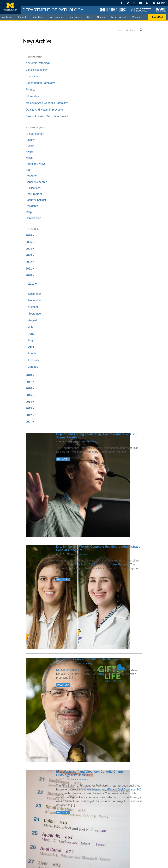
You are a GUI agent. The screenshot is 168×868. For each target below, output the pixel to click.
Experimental (56, 17)
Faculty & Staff (120, 17)
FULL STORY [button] (63, 459)
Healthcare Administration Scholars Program (102, 564)
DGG (90, 17)
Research (32, 176)
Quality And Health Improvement (45, 110)
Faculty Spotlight (36, 200)
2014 (30, 402)
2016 (30, 388)
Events (30, 146)
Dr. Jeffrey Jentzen (68, 670)
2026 (30, 235)
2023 (30, 255)
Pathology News (36, 164)
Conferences (34, 218)
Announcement (35, 134)
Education (38, 17)
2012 (30, 415)
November (35, 300)
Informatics (75, 17)
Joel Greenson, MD (130, 790)
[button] (113, 10)
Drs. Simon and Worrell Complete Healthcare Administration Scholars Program (99, 548)
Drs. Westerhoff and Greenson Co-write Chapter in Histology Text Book (92, 773)
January (33, 367)
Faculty (30, 140)
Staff (29, 170)
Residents (32, 206)
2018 (30, 375)
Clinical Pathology (37, 70)
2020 (30, 275)
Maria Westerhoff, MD (98, 790)
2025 (30, 242)
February (34, 360)
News (29, 158)
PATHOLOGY (53, 10)
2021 (30, 269)
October (33, 307)
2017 (30, 382)
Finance (31, 90)
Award (30, 152)
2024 (30, 249)
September (35, 314)
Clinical (23, 17)
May (31, 340)
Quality (102, 17)
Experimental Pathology (40, 83)
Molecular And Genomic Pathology (47, 103)
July (31, 327)
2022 (30, 262)
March (32, 353)
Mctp (29, 212)
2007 (30, 422)
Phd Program (34, 194)
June (31, 334)
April (31, 347)
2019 (32, 284)
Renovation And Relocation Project (47, 116)
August (33, 320)
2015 (30, 395)
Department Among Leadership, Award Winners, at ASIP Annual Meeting (96, 436)
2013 (30, 408)
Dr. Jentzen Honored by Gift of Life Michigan (88, 659)
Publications (33, 188)
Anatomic (8, 17)
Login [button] (162, 3)
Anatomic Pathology (38, 63)
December (35, 294)
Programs (138, 17)
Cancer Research (36, 182)
